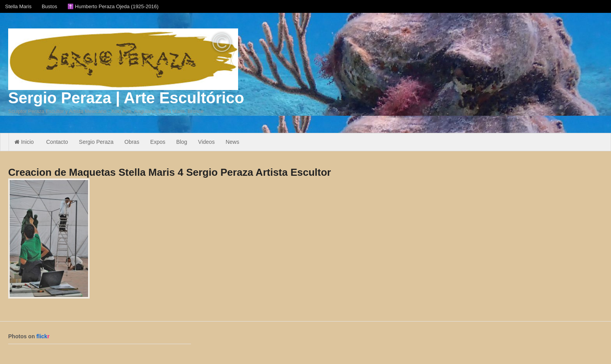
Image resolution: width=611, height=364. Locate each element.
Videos (206, 142)
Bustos (49, 6)
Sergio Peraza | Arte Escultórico (126, 98)
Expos (158, 142)
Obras (132, 142)
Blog (182, 142)
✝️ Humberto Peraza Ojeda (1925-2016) (113, 6)
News (232, 142)
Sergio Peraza (96, 142)
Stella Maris (18, 6)
